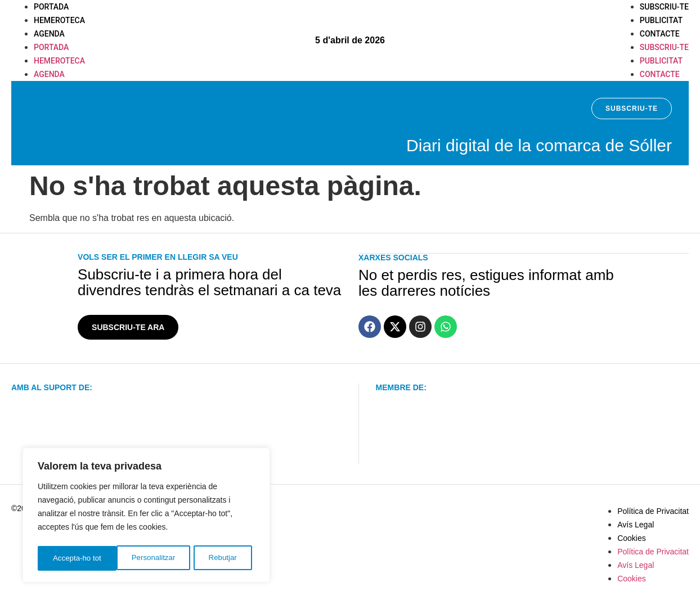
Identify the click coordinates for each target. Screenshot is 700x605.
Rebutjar (144, 558)
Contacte (660, 34)
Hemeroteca (59, 20)
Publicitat (661, 20)
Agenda (49, 34)
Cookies (632, 538)
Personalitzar (74, 558)
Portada (51, 7)
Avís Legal (636, 525)
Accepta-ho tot (216, 558)
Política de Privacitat (653, 511)
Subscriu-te (664, 7)
